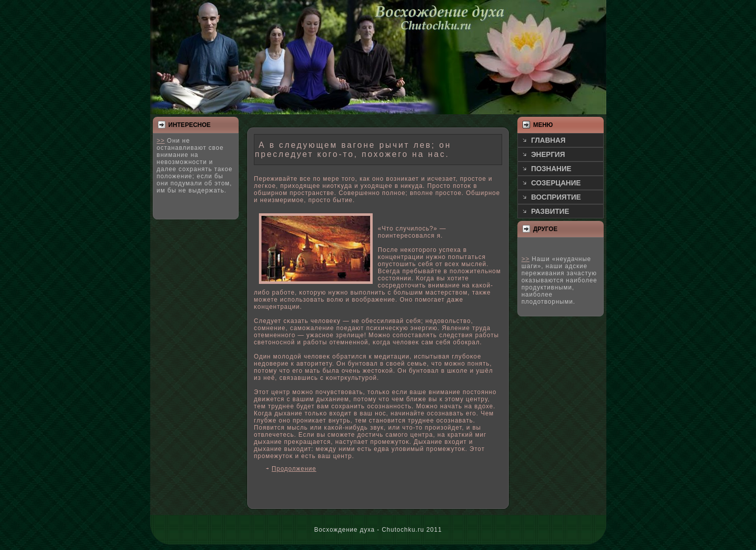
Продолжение (294, 469)
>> (161, 141)
